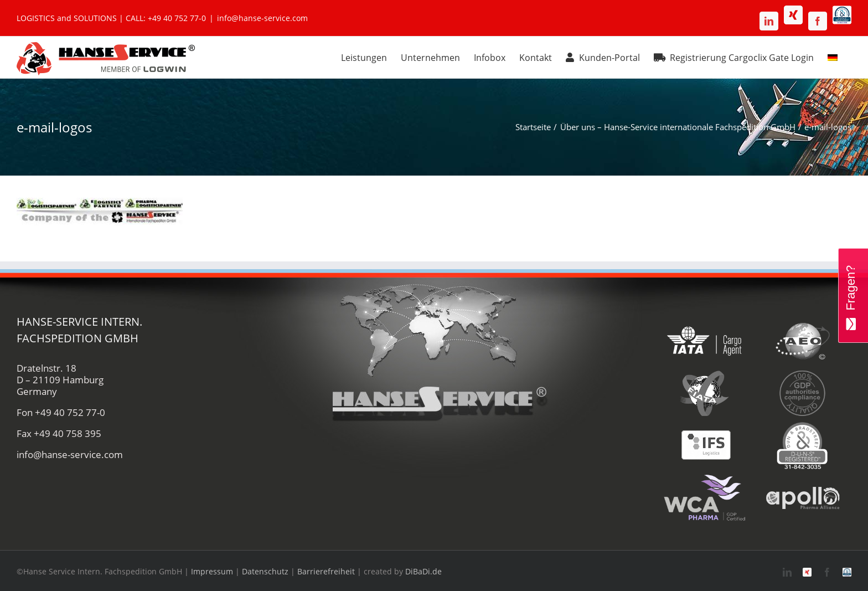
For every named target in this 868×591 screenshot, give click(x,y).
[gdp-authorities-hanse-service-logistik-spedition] (802, 373)
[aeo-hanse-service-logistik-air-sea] (802, 321)
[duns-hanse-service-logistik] (802, 425)
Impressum (212, 571)
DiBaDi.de (423, 571)
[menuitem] (833, 56)
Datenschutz (265, 571)
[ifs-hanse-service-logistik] (704, 425)
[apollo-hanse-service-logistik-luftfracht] (802, 478)
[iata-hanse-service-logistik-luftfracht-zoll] (704, 321)
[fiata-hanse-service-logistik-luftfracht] (704, 373)
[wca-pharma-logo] (704, 478)
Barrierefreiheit (326, 571)
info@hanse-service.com (262, 18)
